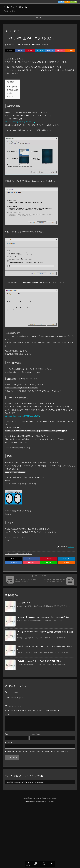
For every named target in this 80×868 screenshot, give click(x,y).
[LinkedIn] (40, 51)
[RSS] (70, 51)
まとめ (10, 96)
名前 (6, 734)
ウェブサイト (9, 743)
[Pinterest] (30, 51)
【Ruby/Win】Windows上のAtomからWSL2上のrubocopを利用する (43, 617)
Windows (18, 31)
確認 (9, 93)
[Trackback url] (40, 782)
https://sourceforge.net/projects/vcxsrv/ (19, 122)
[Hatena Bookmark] (50, 51)
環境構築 (45, 45)
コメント (8, 714)
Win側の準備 (12, 87)
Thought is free (51, 801)
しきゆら (71, 547)
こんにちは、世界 (23, 603)
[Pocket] (60, 51)
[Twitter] (10, 51)
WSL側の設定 (12, 90)
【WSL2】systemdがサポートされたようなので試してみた (39, 661)
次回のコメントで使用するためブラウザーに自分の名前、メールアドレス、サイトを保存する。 (38, 751)
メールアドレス (35, 734)
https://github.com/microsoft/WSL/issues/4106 (22, 416)
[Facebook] (20, 51)
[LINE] (49, 563)
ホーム (9, 31)
